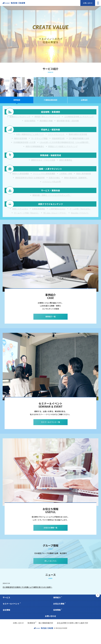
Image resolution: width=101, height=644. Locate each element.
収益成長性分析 (58, 141)
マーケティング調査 (39, 141)
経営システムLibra (20, 220)
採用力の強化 (54, 185)
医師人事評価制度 (84, 181)
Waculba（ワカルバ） (80, 224)
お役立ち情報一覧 (50, 540)
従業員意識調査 (39, 220)
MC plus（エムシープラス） (55, 224)
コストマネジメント (56, 137)
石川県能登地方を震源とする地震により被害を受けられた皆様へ (27, 599)
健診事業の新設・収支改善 (68, 122)
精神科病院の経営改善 (78, 137)
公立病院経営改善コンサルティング (79, 118)
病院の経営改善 (21, 141)
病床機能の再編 (46, 122)
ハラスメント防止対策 (52, 189)
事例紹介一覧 (50, 329)
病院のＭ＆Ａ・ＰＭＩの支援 (43, 165)
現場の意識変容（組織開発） (76, 185)
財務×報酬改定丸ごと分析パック (30, 137)
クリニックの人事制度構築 (44, 181)
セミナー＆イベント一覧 (51, 434)
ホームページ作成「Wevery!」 (27, 224)
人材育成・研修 (66, 181)
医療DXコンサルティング (20, 118)
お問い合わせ (88, 3)
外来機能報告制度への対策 (24, 145)
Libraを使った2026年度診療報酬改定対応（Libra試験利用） (65, 145)
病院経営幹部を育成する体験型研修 (30, 185)
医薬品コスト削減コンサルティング (63, 149)
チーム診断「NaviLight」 (80, 220)
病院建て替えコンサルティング (47, 118)
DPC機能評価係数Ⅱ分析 (79, 141)
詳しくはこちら (51, 573)
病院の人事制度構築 (21, 181)
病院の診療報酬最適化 (35, 149)
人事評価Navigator (57, 220)
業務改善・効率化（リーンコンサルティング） (52, 204)
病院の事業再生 (66, 165)
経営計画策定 (30, 122)
